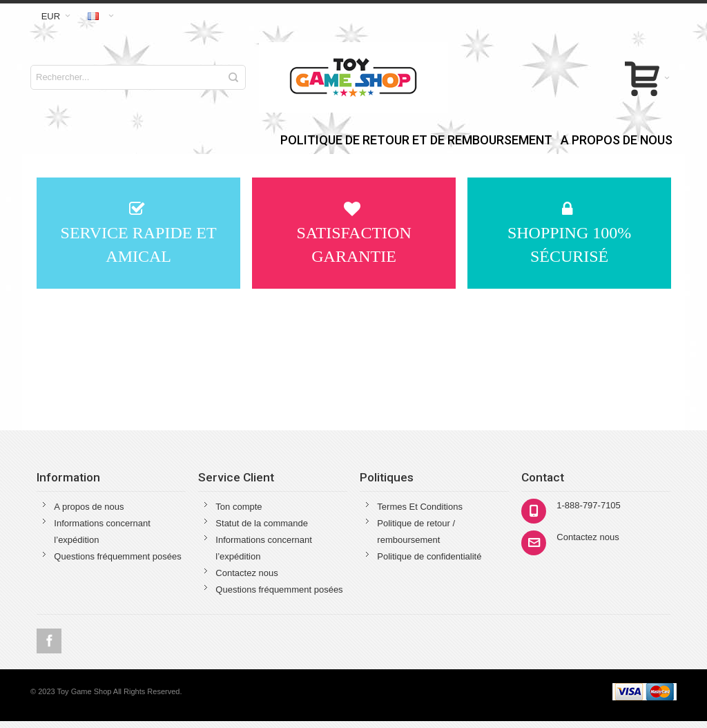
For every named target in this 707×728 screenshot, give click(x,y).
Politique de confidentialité (429, 556)
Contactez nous (246, 573)
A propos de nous (89, 507)
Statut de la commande (262, 523)
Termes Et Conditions (420, 507)
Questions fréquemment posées (117, 556)
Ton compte (239, 507)
